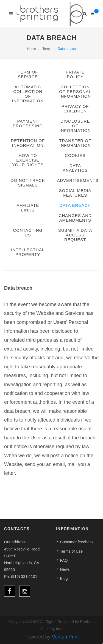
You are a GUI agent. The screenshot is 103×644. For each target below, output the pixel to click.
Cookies (75, 155)
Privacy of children (75, 109)
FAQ (64, 560)
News (65, 569)
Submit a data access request (75, 235)
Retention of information (28, 143)
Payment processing (28, 123)
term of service (28, 74)
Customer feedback (77, 542)
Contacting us (28, 233)
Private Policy (75, 74)
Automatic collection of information (28, 94)
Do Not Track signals (28, 183)
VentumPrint (65, 637)
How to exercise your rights (28, 160)
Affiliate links (28, 208)
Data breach (75, 205)
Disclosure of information (75, 126)
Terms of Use (71, 551)
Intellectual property (28, 252)
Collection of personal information (75, 91)
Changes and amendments (75, 218)
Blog (64, 578)
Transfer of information (75, 143)
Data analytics (75, 168)
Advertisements (75, 180)
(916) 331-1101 (24, 577)
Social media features (75, 193)
